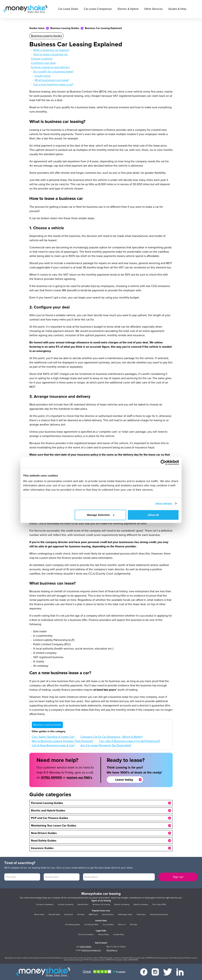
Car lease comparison (45, 904)
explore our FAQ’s (79, 777)
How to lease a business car (50, 54)
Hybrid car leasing (141, 904)
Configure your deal (43, 63)
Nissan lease (39, 915)
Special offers (83, 904)
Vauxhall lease (108, 915)
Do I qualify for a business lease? (53, 72)
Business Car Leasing (101, 904)
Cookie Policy (119, 935)
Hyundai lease (54, 915)
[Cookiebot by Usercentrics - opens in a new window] (163, 462)
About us (122, 925)
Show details (164, 503)
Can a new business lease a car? (53, 84)
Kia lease (81, 915)
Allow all (153, 515)
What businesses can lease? (52, 80)
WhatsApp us (112, 950)
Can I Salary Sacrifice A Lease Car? (53, 737)
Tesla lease (141, 915)
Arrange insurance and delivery (50, 67)
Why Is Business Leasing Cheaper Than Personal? (62, 741)
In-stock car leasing (66, 904)
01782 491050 (51, 777)
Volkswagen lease (125, 915)
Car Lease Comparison (98, 9)
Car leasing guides (73, 925)
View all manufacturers (159, 915)
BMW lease (93, 915)
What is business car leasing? (51, 50)
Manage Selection (100, 515)
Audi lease (69, 915)
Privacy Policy (104, 935)
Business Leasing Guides (65, 28)
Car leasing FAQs (91, 925)
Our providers (108, 925)
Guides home (37, 28)
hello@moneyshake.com (91, 950)
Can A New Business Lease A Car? (53, 745)
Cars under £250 (159, 904)
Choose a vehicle (42, 59)
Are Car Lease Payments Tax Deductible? (106, 745)
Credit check (43, 76)
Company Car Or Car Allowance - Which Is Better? (112, 737)
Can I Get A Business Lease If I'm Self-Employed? (130, 741)
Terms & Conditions (86, 935)
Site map (134, 925)
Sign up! (178, 877)
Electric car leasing (122, 904)
